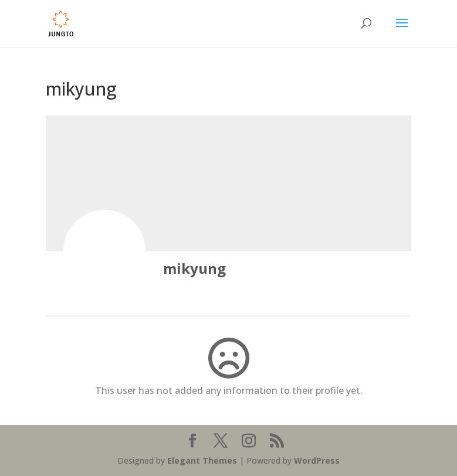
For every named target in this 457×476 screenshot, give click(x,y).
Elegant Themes (202, 460)
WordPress (317, 460)
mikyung (194, 268)
